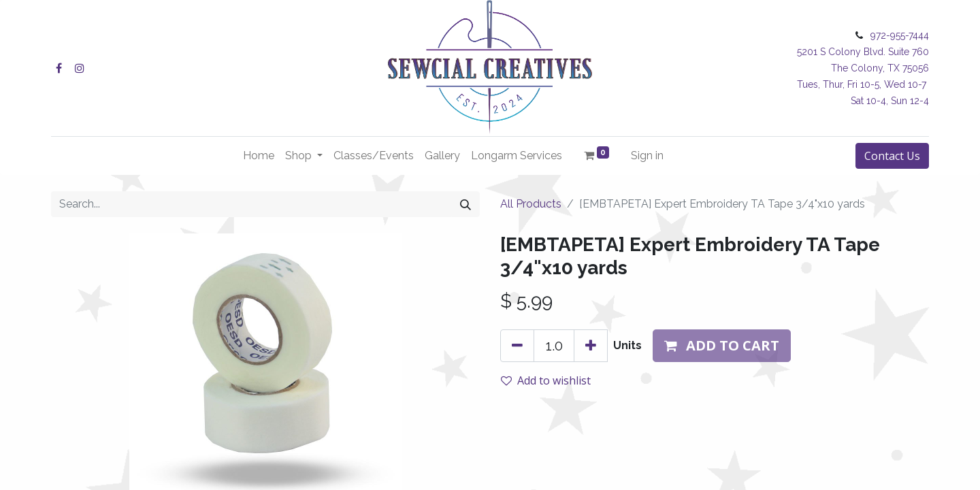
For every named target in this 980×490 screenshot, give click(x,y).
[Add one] (591, 346)
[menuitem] (259, 156)
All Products (531, 204)
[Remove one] (517, 346)
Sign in (647, 156)
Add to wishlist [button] (546, 380)
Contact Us (892, 156)
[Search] (465, 204)
